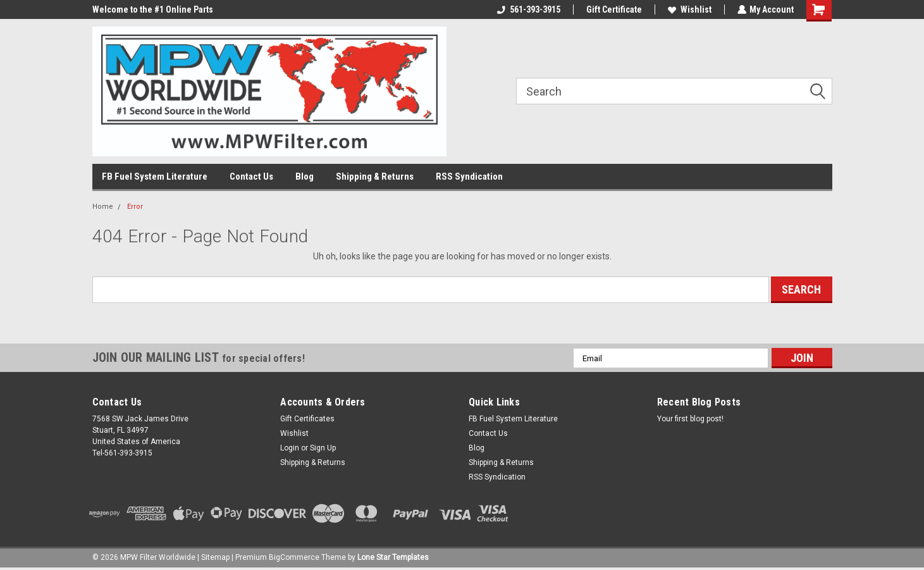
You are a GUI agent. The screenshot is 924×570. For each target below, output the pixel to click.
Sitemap (215, 557)
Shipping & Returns (375, 177)
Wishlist (689, 9)
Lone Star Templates (393, 557)
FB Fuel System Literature (155, 177)
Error (135, 207)
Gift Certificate (613, 9)
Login (290, 448)
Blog (305, 177)
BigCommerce (294, 557)
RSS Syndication (469, 177)
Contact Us (251, 177)
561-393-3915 (528, 9)
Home (103, 207)
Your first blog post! (690, 419)
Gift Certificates (307, 419)
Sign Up (323, 448)
